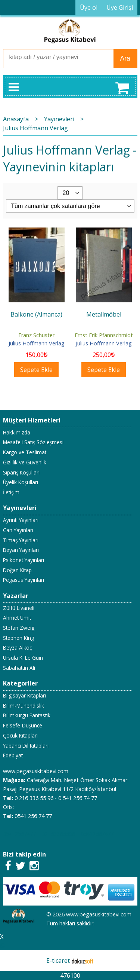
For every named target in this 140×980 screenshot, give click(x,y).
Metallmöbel (104, 314)
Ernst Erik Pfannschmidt (104, 335)
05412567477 (19, 834)
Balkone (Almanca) (36, 314)
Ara (125, 58)
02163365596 (58, 834)
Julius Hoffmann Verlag (37, 343)
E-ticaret (58, 961)
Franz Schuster (36, 335)
